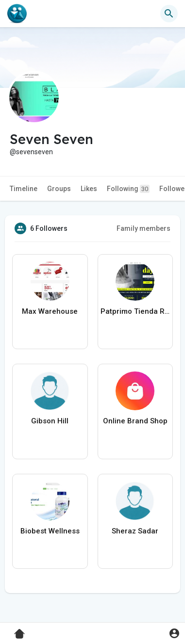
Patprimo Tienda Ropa (135, 311)
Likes (89, 189)
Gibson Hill (50, 421)
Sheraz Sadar (135, 531)
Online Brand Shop (135, 421)
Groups (59, 189)
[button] (169, 14)
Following (128, 189)
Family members (143, 228)
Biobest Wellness (50, 531)
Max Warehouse (50, 311)
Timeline (24, 189)
